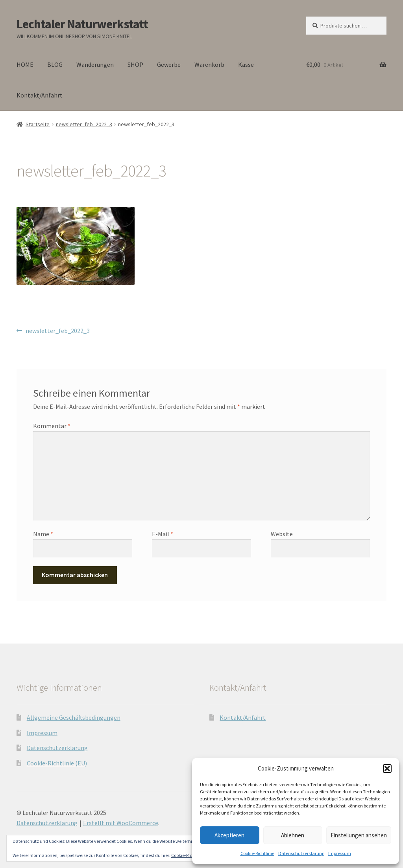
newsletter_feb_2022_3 (84, 124)
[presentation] (87, 576)
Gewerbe (169, 64)
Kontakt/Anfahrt (40, 95)
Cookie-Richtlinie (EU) (57, 763)
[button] (387, 769)
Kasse (246, 64)
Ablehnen (293, 835)
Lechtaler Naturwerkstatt (82, 24)
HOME (25, 64)
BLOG (55, 64)
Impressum (340, 853)
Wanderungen (95, 64)
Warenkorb (209, 64)
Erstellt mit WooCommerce (121, 823)
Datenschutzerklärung (301, 853)
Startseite (38, 124)
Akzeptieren (229, 835)
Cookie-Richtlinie (257, 853)
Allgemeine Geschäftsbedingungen (74, 717)
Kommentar (52, 426)
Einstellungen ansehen (359, 835)
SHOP (135, 64)
